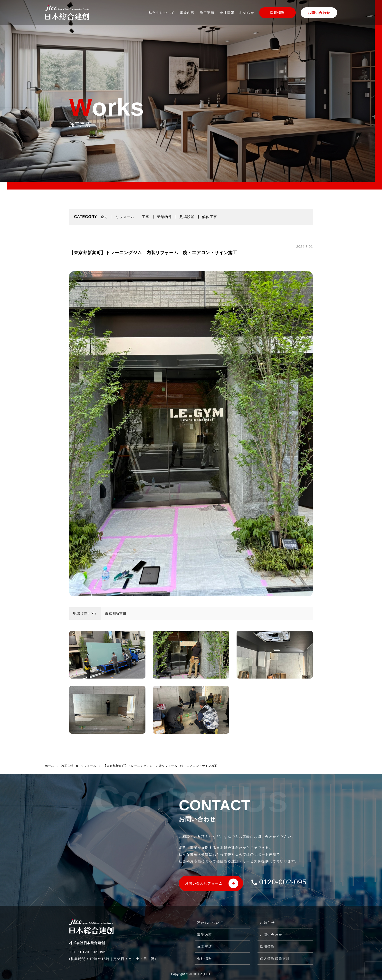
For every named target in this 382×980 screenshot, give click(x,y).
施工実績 (207, 13)
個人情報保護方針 (275, 959)
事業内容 (187, 13)
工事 (146, 217)
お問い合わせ (319, 13)
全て (104, 217)
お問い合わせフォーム (204, 883)
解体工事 (210, 217)
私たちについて (162, 13)
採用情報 (277, 13)
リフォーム (125, 217)
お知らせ (247, 13)
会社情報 (227, 13)
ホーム (49, 766)
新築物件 (165, 217)
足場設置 (187, 217)
